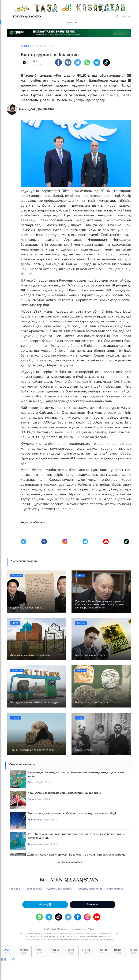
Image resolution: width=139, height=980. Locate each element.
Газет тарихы (34, 889)
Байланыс (93, 904)
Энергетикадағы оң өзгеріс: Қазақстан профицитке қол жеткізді (72, 813)
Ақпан (39, 952)
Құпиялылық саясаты (60, 889)
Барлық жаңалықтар (69, 862)
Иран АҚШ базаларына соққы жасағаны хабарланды (64, 793)
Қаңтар (24, 952)
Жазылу (45, 905)
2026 (8, 952)
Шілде (118, 952)
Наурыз (55, 952)
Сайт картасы (115, 889)
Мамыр (86, 952)
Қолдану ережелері (90, 889)
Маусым (102, 952)
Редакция (15, 889)
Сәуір (71, 952)
